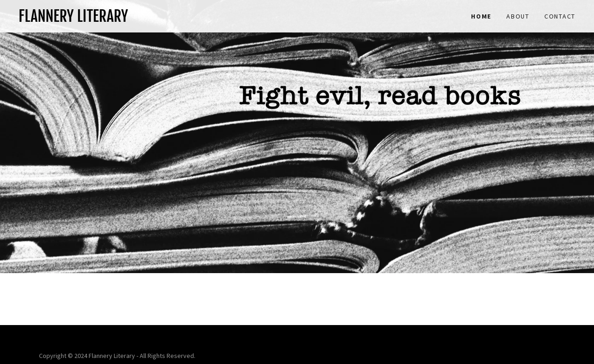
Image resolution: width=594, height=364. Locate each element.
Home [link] (481, 16)
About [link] (518, 16)
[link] (158, 19)
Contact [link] (560, 16)
